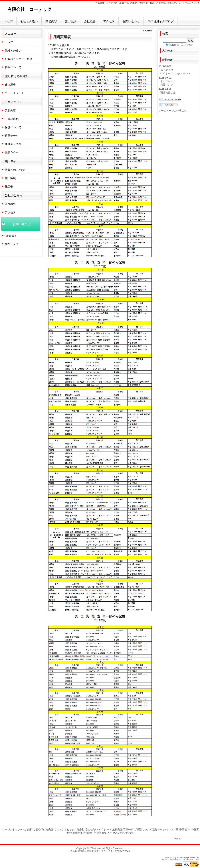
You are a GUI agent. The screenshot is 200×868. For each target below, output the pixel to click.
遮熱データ (12, 136)
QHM (197, 860)
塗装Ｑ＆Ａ (12, 152)
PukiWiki (173, 860)
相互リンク (12, 244)
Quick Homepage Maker (185, 858)
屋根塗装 (75, 833)
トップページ (168, 81)
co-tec (99, 848)
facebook (10, 236)
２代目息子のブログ (161, 21)
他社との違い (29, 21)
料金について (13, 67)
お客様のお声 (88, 833)
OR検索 (188, 45)
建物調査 (10, 85)
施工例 (9, 186)
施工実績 (70, 21)
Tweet (177, 839)
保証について (13, 127)
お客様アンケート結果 (19, 59)
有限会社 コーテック (30, 9)
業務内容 (51, 21)
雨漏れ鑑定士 (168, 93)
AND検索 (174, 45)
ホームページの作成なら (173, 111)
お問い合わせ (131, 21)
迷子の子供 (167, 70)
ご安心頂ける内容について (48, 829)
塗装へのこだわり (16, 170)
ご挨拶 (28, 829)
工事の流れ (12, 119)
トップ (8, 21)
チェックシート (14, 93)
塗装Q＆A (187, 829)
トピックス (71, 829)
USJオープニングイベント (175, 73)
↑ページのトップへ (12, 829)
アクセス (109, 21)
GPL (192, 860)
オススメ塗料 (13, 144)
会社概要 (90, 21)
